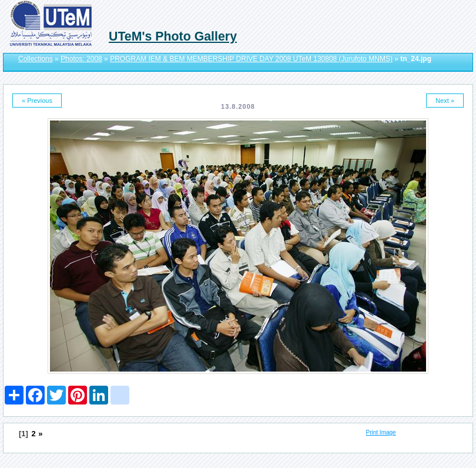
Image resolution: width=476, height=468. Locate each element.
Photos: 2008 (81, 59)
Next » (445, 101)
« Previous (37, 101)
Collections (36, 59)
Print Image (381, 432)
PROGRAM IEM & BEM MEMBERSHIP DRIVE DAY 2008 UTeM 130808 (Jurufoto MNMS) (251, 59)
